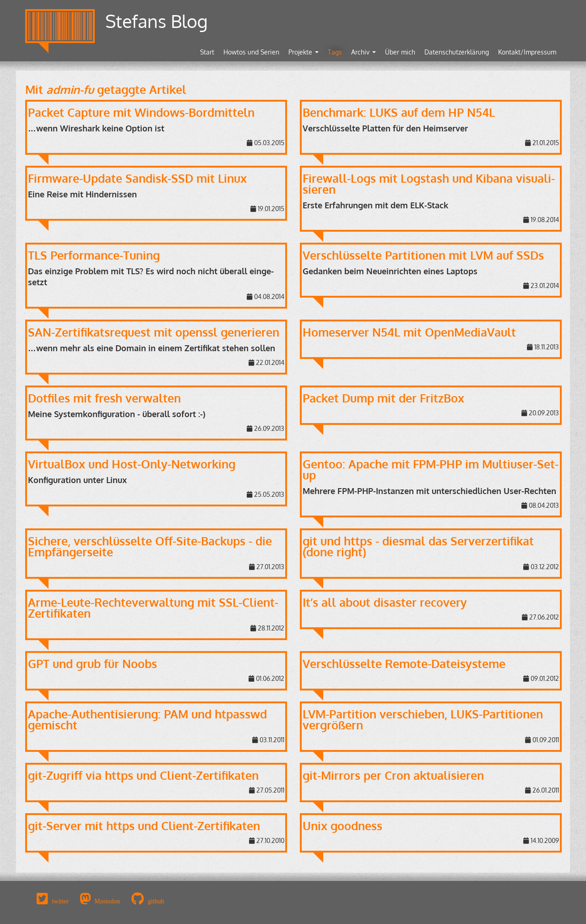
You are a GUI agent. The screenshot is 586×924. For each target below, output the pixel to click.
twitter (60, 901)
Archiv (364, 52)
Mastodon (107, 901)
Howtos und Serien (251, 52)
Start (207, 52)
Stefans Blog (157, 21)
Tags (335, 52)
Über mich (400, 52)
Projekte (304, 52)
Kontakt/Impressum (527, 52)
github (156, 901)
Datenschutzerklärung (457, 52)
